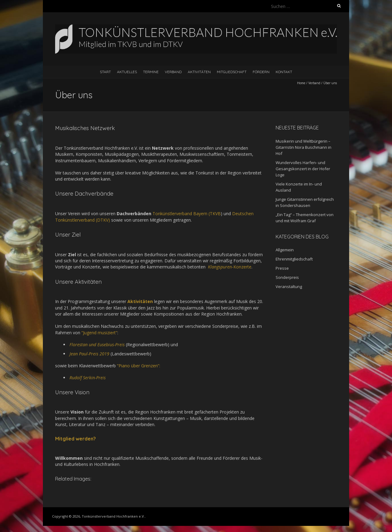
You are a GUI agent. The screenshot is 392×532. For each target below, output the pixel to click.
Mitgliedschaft (232, 72)
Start (105, 72)
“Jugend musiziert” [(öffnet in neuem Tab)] (99, 333)
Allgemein (285, 250)
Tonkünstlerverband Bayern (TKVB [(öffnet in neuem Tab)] (186, 214)
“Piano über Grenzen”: (139, 366)
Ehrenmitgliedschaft (294, 259)
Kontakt (284, 72)
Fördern (261, 72)
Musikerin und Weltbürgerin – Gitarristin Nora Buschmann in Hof (303, 147)
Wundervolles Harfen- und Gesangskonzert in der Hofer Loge (303, 169)
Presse (282, 268)
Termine (151, 72)
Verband (173, 72)
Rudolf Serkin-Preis (88, 378)
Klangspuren (219, 267)
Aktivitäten (199, 72)
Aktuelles (127, 72)
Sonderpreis (287, 277)
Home (301, 83)
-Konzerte (242, 267)
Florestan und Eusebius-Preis (97, 345)
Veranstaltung (289, 287)
